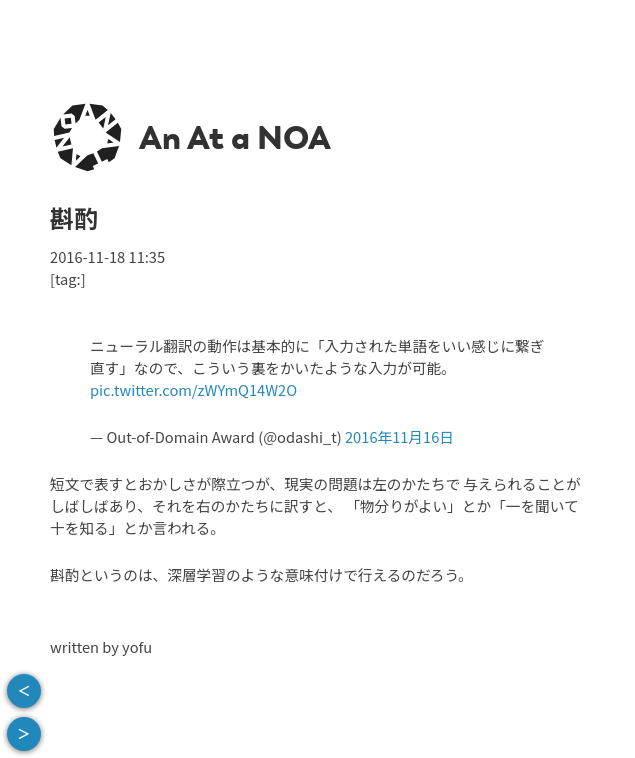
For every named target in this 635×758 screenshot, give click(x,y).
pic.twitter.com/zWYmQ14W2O (193, 389)
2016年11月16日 (399, 436)
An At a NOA (235, 138)
